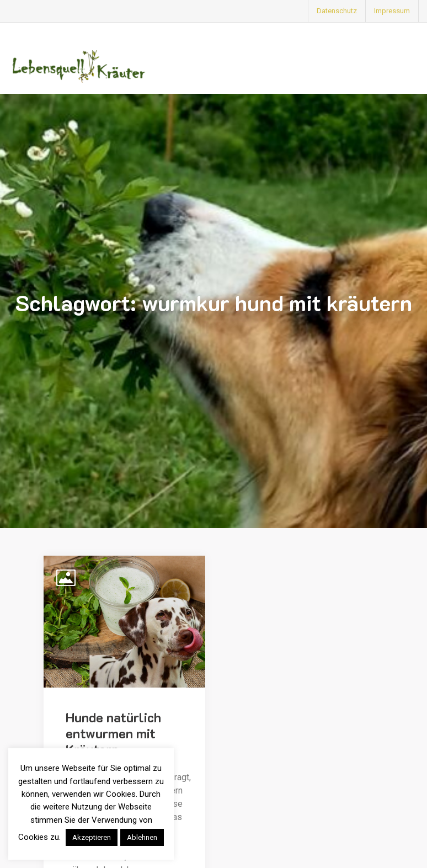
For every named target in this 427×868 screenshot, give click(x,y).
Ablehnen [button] (142, 837)
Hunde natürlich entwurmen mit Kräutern (113, 733)
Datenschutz (337, 11)
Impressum (392, 11)
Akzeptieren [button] (92, 837)
